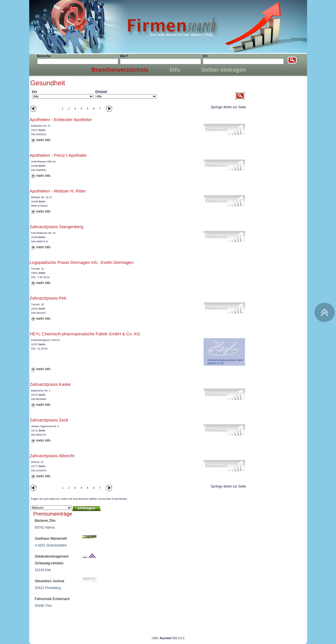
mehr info (43, 140)
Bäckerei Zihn (45, 521)
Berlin (42, 130)
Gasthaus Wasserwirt (51, 539)
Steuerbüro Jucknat (50, 581)
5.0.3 (172, 638)
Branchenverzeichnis (120, 70)
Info (175, 70)
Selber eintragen (224, 70)
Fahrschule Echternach (52, 599)
